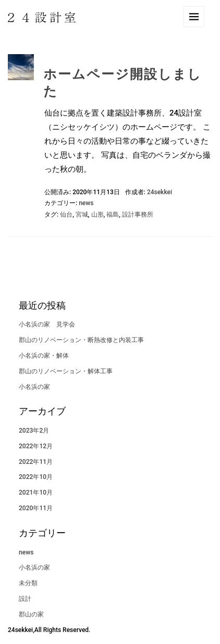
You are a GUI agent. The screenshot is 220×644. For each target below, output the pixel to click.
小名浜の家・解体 (44, 356)
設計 (25, 599)
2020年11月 (36, 508)
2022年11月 (36, 462)
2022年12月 (36, 446)
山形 (97, 214)
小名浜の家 (41, 387)
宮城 (82, 214)
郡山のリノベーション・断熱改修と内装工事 (81, 340)
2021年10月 (36, 493)
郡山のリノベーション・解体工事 (66, 371)
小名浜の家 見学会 (47, 324)
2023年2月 (34, 431)
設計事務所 (138, 214)
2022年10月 (36, 477)
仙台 (66, 214)
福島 (113, 214)
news (86, 203)
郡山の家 (31, 614)
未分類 (28, 583)
